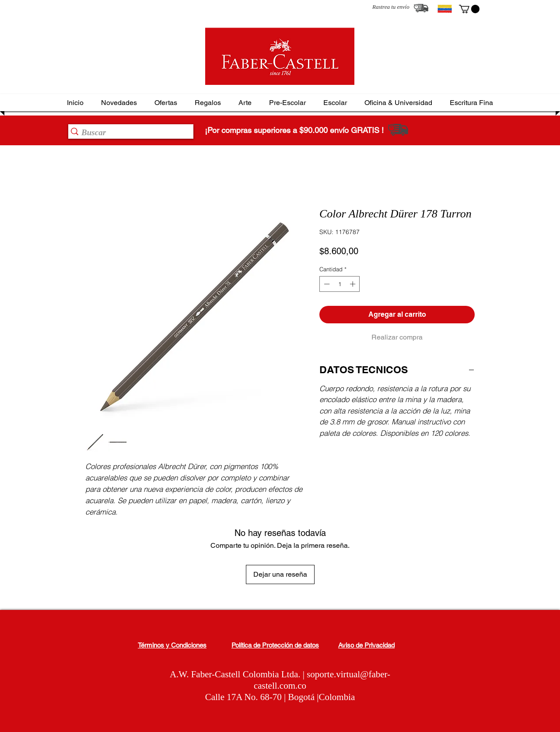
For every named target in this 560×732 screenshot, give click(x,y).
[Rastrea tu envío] (421, 8)
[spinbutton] (340, 284)
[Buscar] (128, 133)
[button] (469, 9)
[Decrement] (326, 284)
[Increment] (353, 284)
